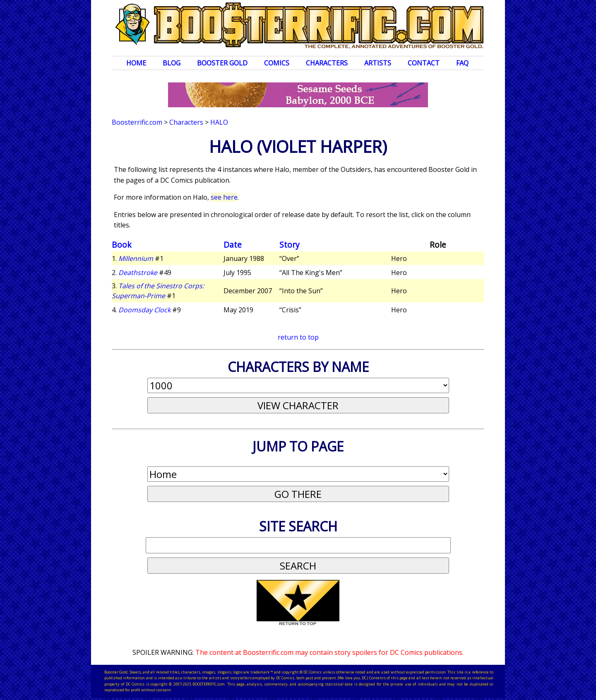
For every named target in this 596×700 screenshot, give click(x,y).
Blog (172, 63)
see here (224, 197)
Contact (424, 63)
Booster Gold (222, 63)
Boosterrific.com (137, 122)
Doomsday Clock (144, 310)
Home (136, 63)
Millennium (136, 258)
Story (290, 245)
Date (233, 245)
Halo (219, 122)
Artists (378, 63)
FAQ (462, 63)
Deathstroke (138, 273)
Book (122, 245)
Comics (277, 63)
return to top (298, 337)
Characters (327, 63)
